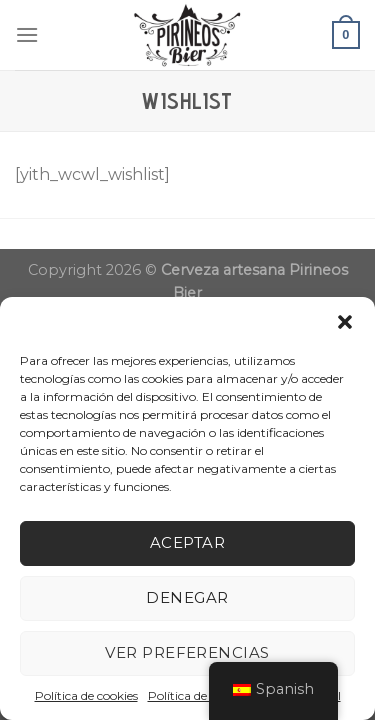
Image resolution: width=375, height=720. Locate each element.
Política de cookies (86, 695)
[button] (345, 322)
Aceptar (187, 542)
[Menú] (27, 34)
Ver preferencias (187, 652)
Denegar (187, 597)
